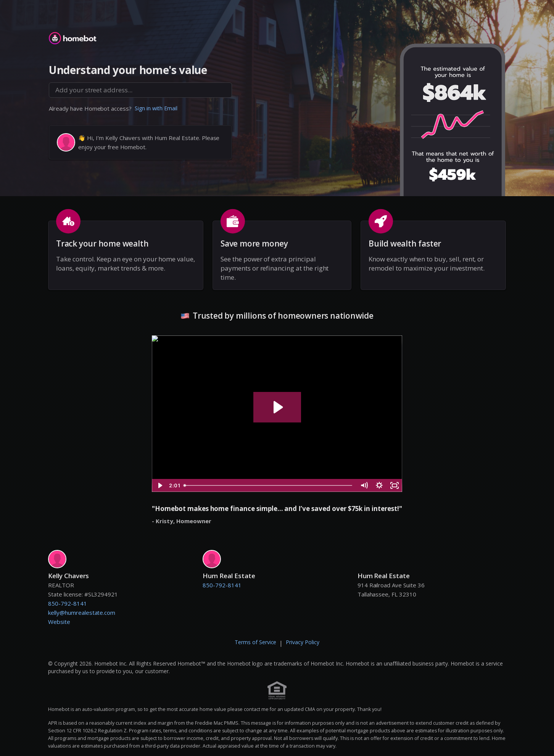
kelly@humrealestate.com (82, 613)
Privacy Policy (303, 642)
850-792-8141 (68, 603)
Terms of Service (256, 642)
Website (59, 622)
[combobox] (140, 90)
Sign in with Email (156, 108)
